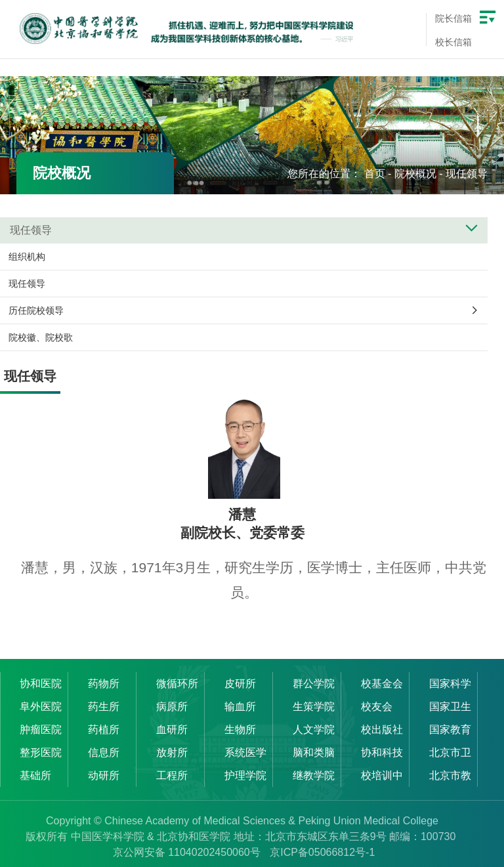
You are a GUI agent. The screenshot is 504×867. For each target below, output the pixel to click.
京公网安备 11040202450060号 (187, 852)
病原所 (172, 707)
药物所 (104, 684)
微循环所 (177, 684)
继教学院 (314, 775)
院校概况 (415, 174)
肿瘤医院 (41, 730)
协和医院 (41, 684)
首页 (375, 174)
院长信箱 (453, 18)
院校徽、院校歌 (41, 337)
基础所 (35, 775)
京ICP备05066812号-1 (322, 852)
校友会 (377, 707)
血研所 (172, 730)
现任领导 (467, 174)
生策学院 (314, 707)
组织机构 (27, 257)
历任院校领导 (36, 310)
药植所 (104, 730)
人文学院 (314, 730)
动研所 (104, 775)
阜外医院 (41, 707)
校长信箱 (453, 42)
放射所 (172, 752)
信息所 (104, 752)
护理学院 (245, 775)
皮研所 (240, 684)
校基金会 (382, 684)
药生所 (104, 707)
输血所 (240, 707)
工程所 (172, 775)
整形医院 (41, 752)
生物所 (240, 730)
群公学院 (314, 684)
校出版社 (382, 730)
